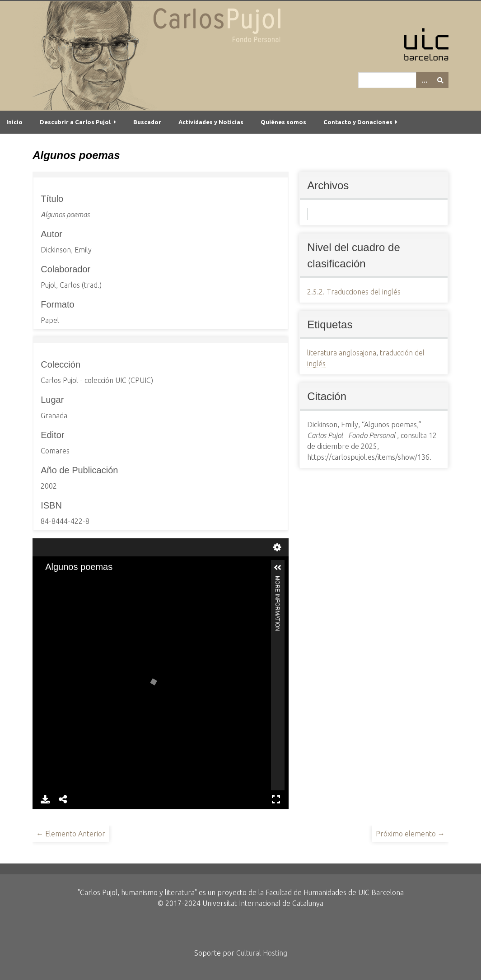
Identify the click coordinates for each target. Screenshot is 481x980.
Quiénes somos (283, 122)
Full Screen (276, 799)
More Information (277, 580)
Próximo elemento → (410, 834)
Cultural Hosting (262, 953)
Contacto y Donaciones (358, 122)
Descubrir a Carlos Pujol (75, 122)
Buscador (147, 122)
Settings (277, 547)
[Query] (403, 80)
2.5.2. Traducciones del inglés (354, 292)
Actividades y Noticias (211, 122)
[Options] (424, 80)
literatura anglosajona (342, 353)
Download (45, 799)
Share (63, 799)
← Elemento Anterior (71, 834)
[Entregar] (440, 80)
